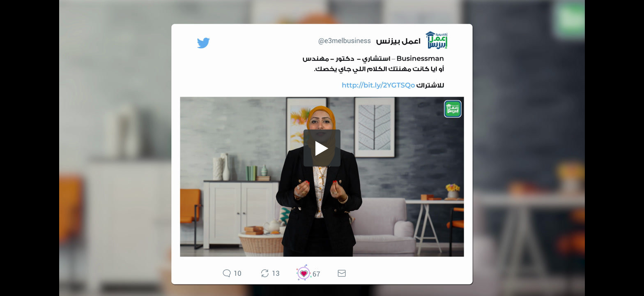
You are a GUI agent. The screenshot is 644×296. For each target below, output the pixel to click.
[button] (322, 148)
